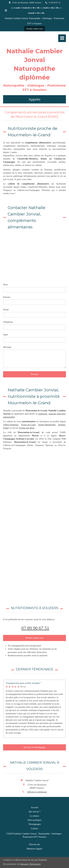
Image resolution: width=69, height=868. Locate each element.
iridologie (43, 414)
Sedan (6, 428)
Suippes (62, 425)
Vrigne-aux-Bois (27, 428)
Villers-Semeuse (11, 425)
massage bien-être (57, 414)
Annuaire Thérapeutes (30, 864)
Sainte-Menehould (47, 425)
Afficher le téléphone (37, 792)
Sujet (5, 335)
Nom (5, 285)
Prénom (7, 297)
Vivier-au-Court (28, 425)
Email (6, 310)
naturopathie (9, 417)
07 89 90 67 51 (35, 628)
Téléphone (8, 322)
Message (7, 347)
